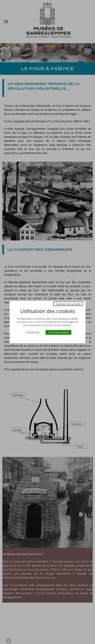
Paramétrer (33, 332)
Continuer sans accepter (68, 304)
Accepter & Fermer (58, 332)
